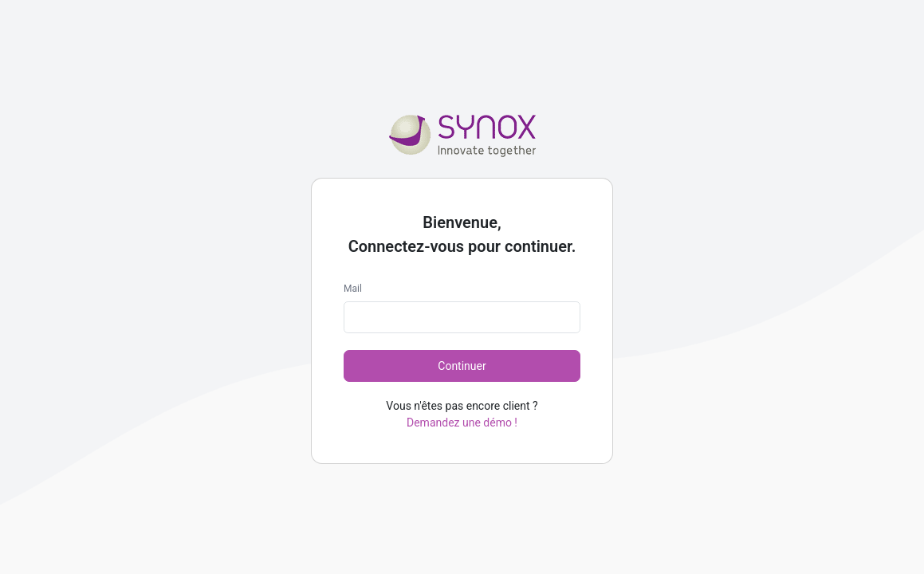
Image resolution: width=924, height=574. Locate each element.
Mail (353, 289)
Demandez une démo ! (462, 423)
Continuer (462, 366)
